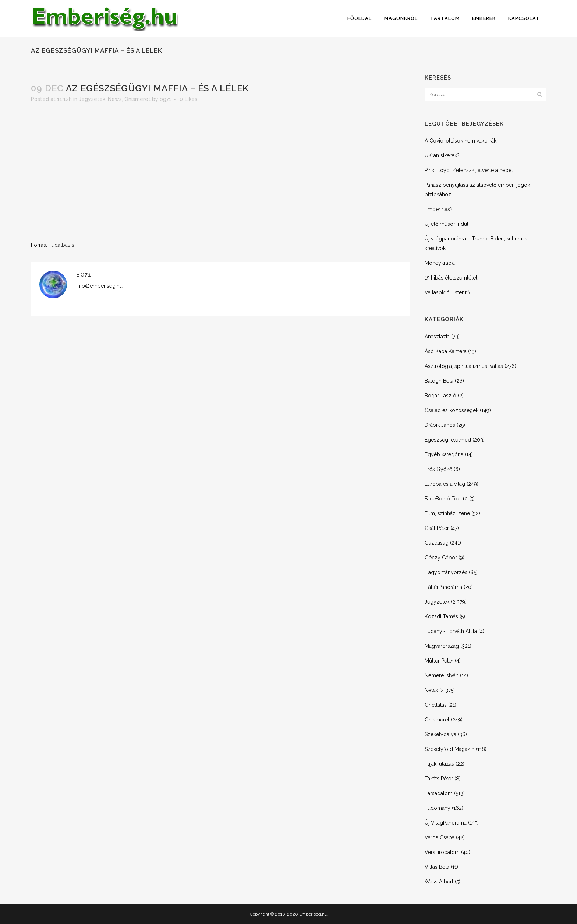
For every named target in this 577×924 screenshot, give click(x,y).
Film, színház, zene (447, 513)
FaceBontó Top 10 (446, 499)
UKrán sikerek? (442, 155)
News (115, 99)
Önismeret (137, 99)
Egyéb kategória (444, 454)
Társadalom (439, 793)
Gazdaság (437, 543)
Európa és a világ (445, 484)
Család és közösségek (452, 410)
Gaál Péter (437, 528)
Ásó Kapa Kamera (446, 351)
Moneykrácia (440, 263)
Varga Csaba (440, 837)
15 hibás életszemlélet (451, 278)
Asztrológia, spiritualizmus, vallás (464, 366)
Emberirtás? (439, 209)
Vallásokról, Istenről (448, 292)
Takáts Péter (439, 779)
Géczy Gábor (441, 558)
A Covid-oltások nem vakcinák (461, 141)
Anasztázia (437, 337)
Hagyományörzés (446, 572)
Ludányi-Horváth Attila (451, 631)
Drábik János (440, 425)
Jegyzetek (92, 99)
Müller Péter (439, 661)
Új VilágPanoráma (446, 823)
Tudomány (438, 808)
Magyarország (442, 646)
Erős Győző (438, 469)
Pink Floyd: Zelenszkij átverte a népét (469, 170)
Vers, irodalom (442, 852)
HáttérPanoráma (443, 587)
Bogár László (440, 396)
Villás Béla (437, 867)
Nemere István (442, 675)
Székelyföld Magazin (449, 749)
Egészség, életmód (448, 440)
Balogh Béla (439, 381)
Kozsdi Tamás (441, 616)
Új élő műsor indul (447, 224)
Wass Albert (439, 882)
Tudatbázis (61, 245)
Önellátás (436, 705)
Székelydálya (440, 734)
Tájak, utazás (439, 764)
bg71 (166, 99)
